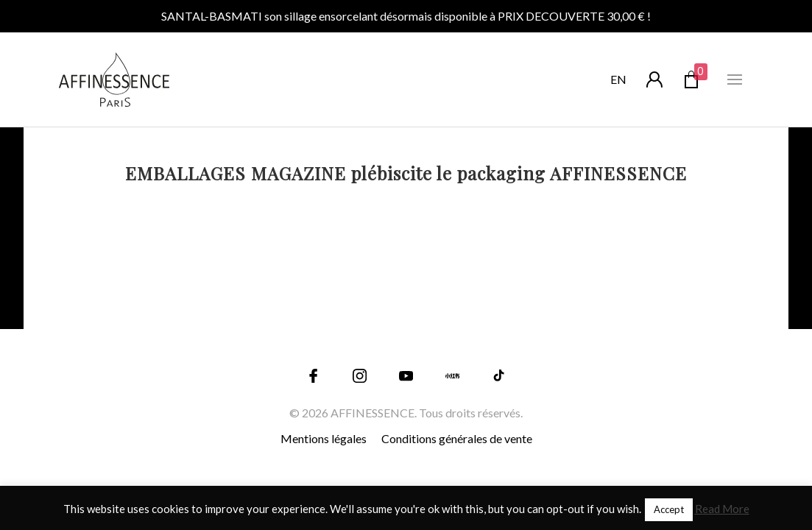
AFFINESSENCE (373, 413)
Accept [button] (669, 509)
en (618, 79)
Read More (722, 509)
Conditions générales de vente (457, 438)
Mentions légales (324, 438)
